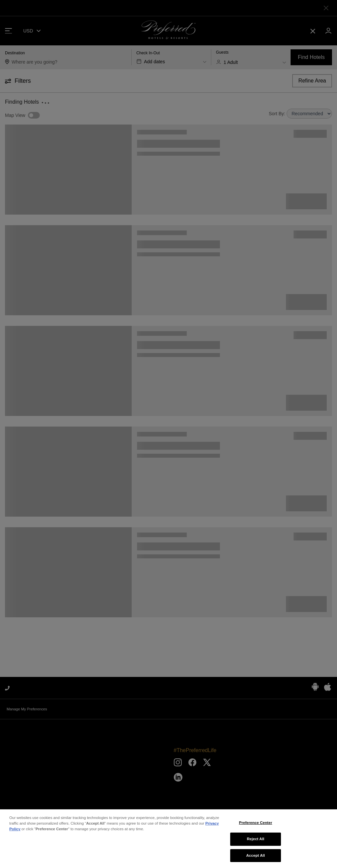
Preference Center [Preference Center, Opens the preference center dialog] (255, 827)
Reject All (256, 843)
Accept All (255, 860)
